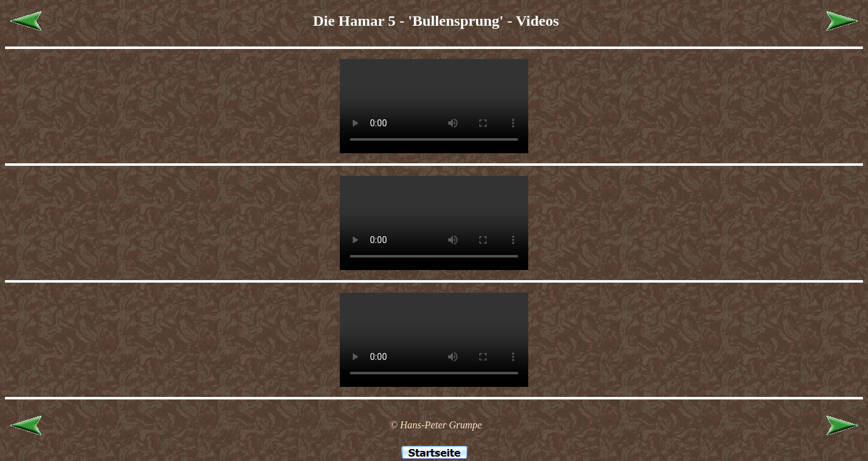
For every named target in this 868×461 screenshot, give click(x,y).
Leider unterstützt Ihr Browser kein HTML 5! (434, 106)
